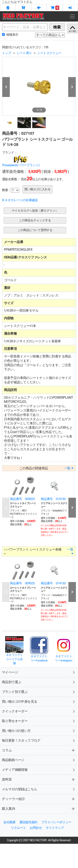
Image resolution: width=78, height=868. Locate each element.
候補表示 (12, 35)
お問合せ (36, 828)
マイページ (10, 672)
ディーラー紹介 (14, 799)
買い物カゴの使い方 (16, 731)
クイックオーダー (15, 711)
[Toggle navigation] (72, 16)
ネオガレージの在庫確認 (20, 200)
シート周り (24, 53)
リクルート (18, 828)
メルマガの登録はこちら (19, 789)
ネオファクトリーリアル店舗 (14, 659)
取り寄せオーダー (15, 721)
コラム (7, 750)
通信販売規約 (28, 822)
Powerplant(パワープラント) (21, 165)
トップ (7, 53)
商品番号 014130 (53, 499)
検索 (57, 27)
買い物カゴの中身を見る (19, 702)
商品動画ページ (13, 760)
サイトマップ (55, 828)
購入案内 (9, 809)
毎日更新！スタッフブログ (21, 740)
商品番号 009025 (22, 499)
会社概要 (9, 822)
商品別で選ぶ (11, 682)
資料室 (7, 779)
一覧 (69, 468)
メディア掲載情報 (15, 770)
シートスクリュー (49, 53)
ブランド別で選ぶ (15, 692)
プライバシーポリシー (56, 822)
